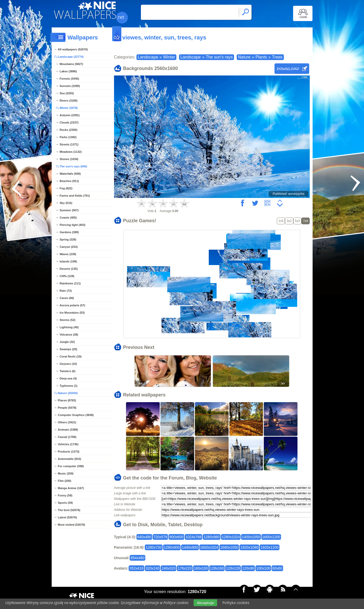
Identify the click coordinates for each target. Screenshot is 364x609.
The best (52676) (69, 510)
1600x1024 (209, 547)
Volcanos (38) (69, 335)
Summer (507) (69, 210)
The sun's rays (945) (73, 166)
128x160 (217, 568)
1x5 (281, 221)
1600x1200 (271, 537)
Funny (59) (65, 495)
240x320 (169, 568)
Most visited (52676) (72, 525)
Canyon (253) (69, 247)
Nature (244, 57)
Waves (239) (68, 254)
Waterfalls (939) (70, 174)
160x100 (201, 568)
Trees (277, 57)
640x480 (144, 537)
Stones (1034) (69, 159)
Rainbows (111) (70, 283)
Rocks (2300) (69, 130)
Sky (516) (66, 203)
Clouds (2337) (69, 122)
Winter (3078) (69, 108)
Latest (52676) (67, 517)
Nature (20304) (68, 393)
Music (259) (66, 473)
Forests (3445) (70, 79)
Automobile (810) (70, 459)
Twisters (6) (68, 371)
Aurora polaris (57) (73, 305)
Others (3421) (67, 422)
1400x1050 (251, 537)
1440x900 (190, 547)
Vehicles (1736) (68, 444)
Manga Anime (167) (71, 488)
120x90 (248, 568)
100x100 (263, 568)
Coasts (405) (68, 218)
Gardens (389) (69, 232)
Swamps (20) (68, 349)
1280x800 (172, 547)
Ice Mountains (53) (72, 313)
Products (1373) (69, 452)
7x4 (305, 221)
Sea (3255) (67, 93)
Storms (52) (68, 320)
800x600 (176, 537)
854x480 (138, 558)
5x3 (297, 221)
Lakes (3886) (68, 71)
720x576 (160, 537)
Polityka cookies (236, 603)
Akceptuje (205, 603)
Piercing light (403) (73, 225)
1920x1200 (269, 547)
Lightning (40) (69, 327)
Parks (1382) (68, 137)
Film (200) (65, 481)
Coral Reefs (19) (71, 356)
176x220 (185, 568)
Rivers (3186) (69, 101)
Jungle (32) (67, 342)
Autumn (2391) (70, 115)
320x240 (153, 568)
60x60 (277, 568)
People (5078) (67, 408)
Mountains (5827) (71, 64)
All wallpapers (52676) (73, 49)
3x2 (289, 221)
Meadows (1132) (71, 152)
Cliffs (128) (67, 276)
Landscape (148, 57)
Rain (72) (66, 291)
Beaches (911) (69, 181)
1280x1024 (231, 537)
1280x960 (212, 537)
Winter (169, 57)
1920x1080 (249, 547)
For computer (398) (71, 466)
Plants (261, 57)
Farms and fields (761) (75, 196)
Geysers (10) (68, 364)
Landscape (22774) (71, 57)
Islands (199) (68, 261)
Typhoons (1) (69, 386)
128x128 (233, 568)
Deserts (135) (69, 269)
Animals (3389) (68, 430)
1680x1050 (229, 547)
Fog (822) (66, 188)
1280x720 (154, 547)
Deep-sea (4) (68, 378)
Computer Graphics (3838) (76, 415)
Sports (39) (65, 503)
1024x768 (194, 537)
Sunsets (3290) (70, 86)
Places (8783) (67, 400)
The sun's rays (219, 57)
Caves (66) (67, 298)
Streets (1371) (69, 144)
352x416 (136, 568)
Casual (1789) (67, 437)
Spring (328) (68, 239)
